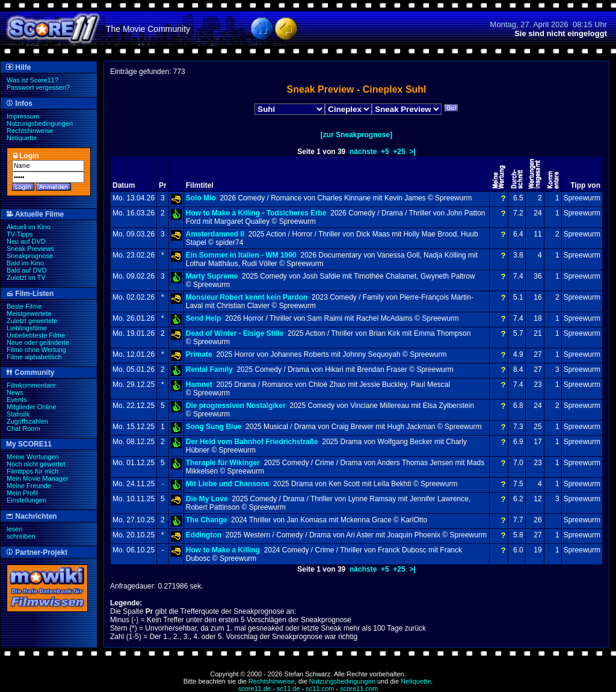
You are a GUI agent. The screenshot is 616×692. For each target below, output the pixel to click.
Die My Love (207, 499)
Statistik (18, 414)
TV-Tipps (20, 234)
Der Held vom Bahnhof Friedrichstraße (252, 442)
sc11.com (320, 688)
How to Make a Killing (223, 550)
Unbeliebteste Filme (36, 335)
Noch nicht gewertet (36, 464)
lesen (14, 529)
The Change (207, 520)
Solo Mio (201, 198)
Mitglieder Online (32, 407)
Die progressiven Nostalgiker (236, 406)
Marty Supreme (212, 276)
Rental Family (209, 369)
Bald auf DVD (27, 270)
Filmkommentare (31, 385)
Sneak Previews (30, 249)
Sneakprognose (30, 256)
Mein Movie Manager (38, 478)
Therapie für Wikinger (223, 463)
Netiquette (22, 138)
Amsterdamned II (215, 234)
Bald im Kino (25, 263)
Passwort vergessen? (38, 87)
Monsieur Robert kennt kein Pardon (247, 297)
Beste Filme (24, 306)
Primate (199, 354)
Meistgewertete (29, 314)
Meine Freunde (29, 486)
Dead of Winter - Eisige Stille (235, 333)
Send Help (204, 318)
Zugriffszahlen (27, 421)
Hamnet (199, 385)
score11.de (254, 688)
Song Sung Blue (214, 427)
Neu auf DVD (26, 241)
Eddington (204, 535)
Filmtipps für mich (32, 471)
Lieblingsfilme (27, 328)
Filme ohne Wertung (36, 350)
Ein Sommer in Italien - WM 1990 (241, 255)
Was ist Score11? (32, 80)
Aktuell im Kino (29, 227)
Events (17, 400)
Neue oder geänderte (38, 342)
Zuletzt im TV (26, 277)
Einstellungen (26, 500)
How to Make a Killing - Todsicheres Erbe (256, 213)
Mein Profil (22, 493)
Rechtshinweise (30, 131)
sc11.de (288, 688)
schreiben (21, 536)
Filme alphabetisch (34, 357)
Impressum (23, 116)
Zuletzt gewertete (32, 321)
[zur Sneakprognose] (356, 135)
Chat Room (23, 428)
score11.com (359, 688)
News (15, 392)
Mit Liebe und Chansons (228, 484)
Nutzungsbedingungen (40, 123)
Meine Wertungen (33, 457)
